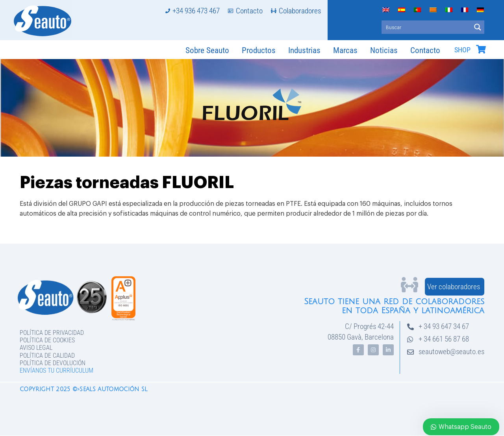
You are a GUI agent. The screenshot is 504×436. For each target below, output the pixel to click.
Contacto (425, 50)
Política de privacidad (52, 333)
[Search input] (427, 27)
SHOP (462, 50)
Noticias (384, 50)
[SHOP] (481, 49)
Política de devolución (53, 363)
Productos (259, 50)
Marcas (345, 50)
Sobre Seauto (207, 50)
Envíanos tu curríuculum (57, 370)
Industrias (304, 50)
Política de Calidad (47, 356)
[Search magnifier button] (478, 27)
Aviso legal (36, 348)
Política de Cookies (47, 340)
